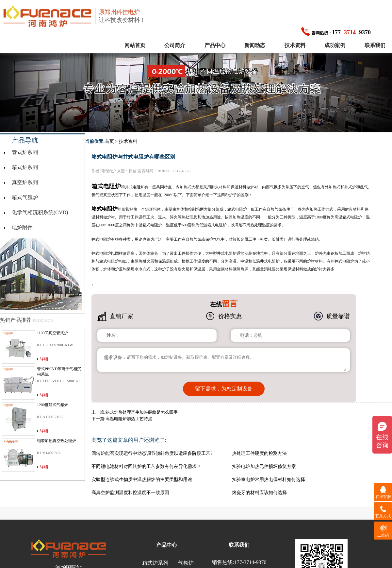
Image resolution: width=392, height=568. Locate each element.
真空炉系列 (25, 182)
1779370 (336, 32)
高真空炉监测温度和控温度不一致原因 (130, 493)
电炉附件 (22, 227)
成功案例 (335, 45)
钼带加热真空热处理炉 (57, 441)
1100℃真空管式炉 (52, 333)
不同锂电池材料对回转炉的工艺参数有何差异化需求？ (146, 466)
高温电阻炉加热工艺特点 (129, 419)
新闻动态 (255, 45)
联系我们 (375, 45)
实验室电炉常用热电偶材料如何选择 (269, 480)
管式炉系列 (25, 152)
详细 (44, 359)
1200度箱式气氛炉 (53, 405)
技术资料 (295, 45)
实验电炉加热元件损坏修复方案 (264, 466)
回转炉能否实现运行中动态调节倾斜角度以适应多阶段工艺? (152, 453)
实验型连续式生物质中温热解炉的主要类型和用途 (142, 480)
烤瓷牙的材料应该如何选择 (259, 493)
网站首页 (135, 45)
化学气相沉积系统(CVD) (40, 212)
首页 (109, 141)
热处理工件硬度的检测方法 (259, 453)
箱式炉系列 (25, 167)
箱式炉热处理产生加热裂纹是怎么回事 (142, 412)
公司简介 (175, 45)
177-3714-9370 (250, 562)
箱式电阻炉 (105, 209)
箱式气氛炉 (25, 197)
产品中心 (215, 45)
